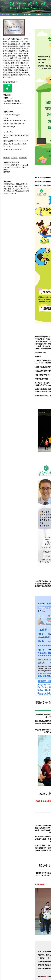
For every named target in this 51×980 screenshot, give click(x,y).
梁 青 (9, 95)
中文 (8, 14)
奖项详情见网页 (40, 353)
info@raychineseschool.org (13, 103)
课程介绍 (40, 14)
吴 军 (10, 98)
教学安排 (27, 14)
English (3, 14)
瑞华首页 (15, 14)
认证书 (15, 82)
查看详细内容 (40, 884)
